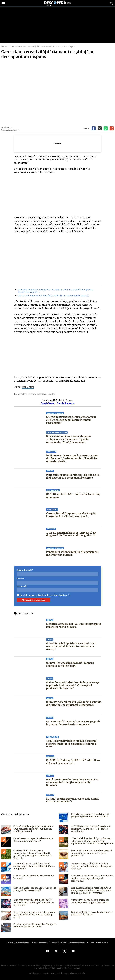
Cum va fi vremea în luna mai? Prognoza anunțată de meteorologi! (70, 664)
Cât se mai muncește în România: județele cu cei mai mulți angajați (53, 296)
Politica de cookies (40, 942)
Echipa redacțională (76, 942)
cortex (32, 394)
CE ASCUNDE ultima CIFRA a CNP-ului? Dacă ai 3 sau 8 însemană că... (73, 762)
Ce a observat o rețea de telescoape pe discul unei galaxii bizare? (32, 840)
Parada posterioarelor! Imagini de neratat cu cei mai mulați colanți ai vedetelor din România (72, 782)
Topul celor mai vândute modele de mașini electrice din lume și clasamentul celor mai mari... (71, 744)
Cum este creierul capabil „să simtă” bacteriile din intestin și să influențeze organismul (73, 703)
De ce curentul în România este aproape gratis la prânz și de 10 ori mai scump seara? (73, 723)
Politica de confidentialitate (52, 595)
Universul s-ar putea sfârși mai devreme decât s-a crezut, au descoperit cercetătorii (92, 877)
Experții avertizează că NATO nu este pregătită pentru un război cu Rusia (74, 625)
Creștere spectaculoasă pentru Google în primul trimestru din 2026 (34, 924)
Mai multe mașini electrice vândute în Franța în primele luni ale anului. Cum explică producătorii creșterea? (73, 685)
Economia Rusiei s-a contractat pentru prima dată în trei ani (91, 912)
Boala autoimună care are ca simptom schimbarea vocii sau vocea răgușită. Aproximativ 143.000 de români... (68, 439)
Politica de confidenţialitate (19, 942)
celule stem (24, 394)
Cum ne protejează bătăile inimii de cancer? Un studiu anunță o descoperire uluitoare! (91, 865)
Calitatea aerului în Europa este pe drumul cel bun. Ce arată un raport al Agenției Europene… (55, 291)
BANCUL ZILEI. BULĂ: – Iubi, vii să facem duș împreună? (73, 496)
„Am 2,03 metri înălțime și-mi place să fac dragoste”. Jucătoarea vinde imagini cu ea (71, 534)
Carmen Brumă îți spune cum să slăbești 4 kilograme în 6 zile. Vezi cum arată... (71, 515)
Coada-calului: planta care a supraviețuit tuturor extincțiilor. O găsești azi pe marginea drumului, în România (34, 853)
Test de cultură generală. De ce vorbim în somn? (34, 876)
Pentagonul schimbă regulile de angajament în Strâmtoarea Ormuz (72, 553)
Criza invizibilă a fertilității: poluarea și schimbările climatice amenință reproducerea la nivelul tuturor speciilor (91, 841)
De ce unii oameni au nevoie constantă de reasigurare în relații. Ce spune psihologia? (92, 853)
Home (4, 47)
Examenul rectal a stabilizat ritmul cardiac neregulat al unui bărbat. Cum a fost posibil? (34, 865)
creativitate (41, 394)
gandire (50, 394)
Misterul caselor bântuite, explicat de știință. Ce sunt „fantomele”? (72, 800)
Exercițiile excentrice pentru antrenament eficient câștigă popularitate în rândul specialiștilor (71, 420)
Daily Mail (28, 387)
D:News (12, 47)
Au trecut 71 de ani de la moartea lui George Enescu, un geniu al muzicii (89, 900)
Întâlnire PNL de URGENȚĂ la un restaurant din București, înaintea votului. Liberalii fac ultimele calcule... (72, 458)
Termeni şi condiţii (58, 942)
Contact (90, 942)
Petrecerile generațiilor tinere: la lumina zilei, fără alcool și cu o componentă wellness (73, 476)
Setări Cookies (101, 942)
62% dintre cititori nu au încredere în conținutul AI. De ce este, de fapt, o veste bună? (91, 829)
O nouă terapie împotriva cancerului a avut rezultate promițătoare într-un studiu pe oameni (71, 646)
